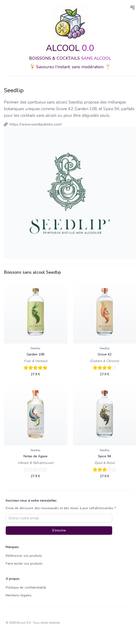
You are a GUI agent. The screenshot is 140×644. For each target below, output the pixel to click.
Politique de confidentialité (26, 587)
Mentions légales (19, 595)
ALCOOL (70, 48)
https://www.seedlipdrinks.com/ (36, 124)
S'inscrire (59, 530)
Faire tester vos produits (24, 564)
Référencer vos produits (24, 556)
